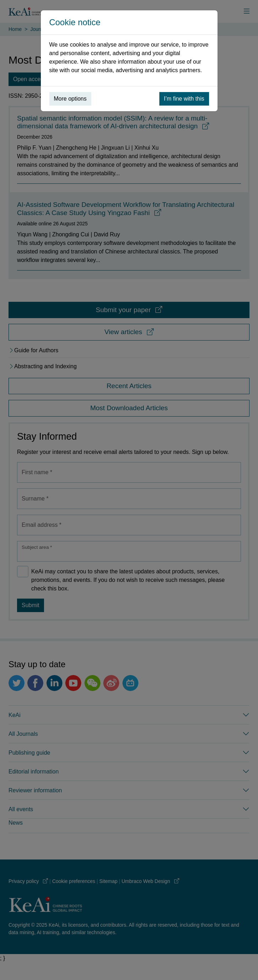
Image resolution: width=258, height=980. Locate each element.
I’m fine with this (184, 99)
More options (70, 99)
